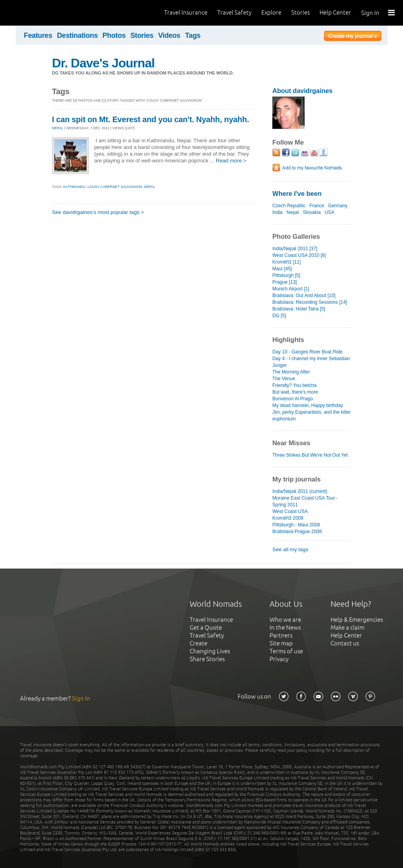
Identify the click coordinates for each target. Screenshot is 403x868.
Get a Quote (206, 627)
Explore (271, 12)
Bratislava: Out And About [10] (304, 296)
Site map (281, 643)
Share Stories (207, 659)
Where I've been (297, 194)
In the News (285, 627)
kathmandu (74, 187)
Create (199, 643)
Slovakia (312, 212)
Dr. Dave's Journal (103, 63)
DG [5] (279, 316)
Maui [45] (282, 269)
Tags (193, 35)
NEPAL (58, 128)
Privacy (279, 659)
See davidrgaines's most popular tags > (98, 212)
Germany (338, 206)
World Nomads (41, 13)
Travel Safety (234, 12)
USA (329, 212)
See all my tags (290, 549)
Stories (300, 12)
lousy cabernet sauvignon (115, 187)
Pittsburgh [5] (286, 275)
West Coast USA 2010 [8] (299, 255)
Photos (114, 35)
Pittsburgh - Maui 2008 (296, 525)
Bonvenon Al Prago (293, 399)
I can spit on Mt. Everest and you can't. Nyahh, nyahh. (151, 119)
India (277, 212)
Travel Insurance (186, 12)
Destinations (78, 35)
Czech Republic (289, 206)
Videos (169, 35)
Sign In (370, 13)
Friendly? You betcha (294, 385)
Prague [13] (285, 282)
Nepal (293, 212)
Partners (281, 635)
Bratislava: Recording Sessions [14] (310, 302)
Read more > (231, 161)
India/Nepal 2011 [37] (295, 249)
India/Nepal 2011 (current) (300, 491)
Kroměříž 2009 (288, 518)
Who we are (285, 620)
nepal (149, 187)
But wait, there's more (295, 392)
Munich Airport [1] (291, 289)
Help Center (335, 12)
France (317, 206)
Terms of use (286, 651)
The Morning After (291, 372)
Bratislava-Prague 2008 (297, 532)
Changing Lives (210, 651)
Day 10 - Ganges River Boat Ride (307, 352)
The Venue (284, 379)
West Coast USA (290, 511)
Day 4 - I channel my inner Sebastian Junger (311, 362)
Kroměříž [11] (287, 262)
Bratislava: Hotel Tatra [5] (299, 309)
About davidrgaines (302, 91)
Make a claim (348, 627)
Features (38, 35)
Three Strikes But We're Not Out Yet (310, 455)
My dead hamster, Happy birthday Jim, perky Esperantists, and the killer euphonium (311, 412)
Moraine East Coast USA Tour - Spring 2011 (305, 501)
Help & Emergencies (357, 620)
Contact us (345, 643)
